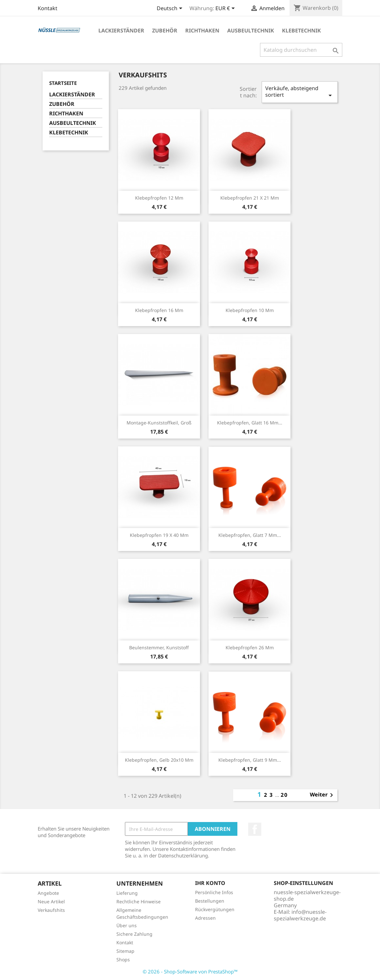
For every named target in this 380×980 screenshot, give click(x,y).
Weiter (323, 795)
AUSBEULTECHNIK (251, 30)
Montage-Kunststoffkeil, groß (159, 423)
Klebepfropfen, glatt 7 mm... (250, 535)
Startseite (63, 83)
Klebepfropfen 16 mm (159, 310)
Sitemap (125, 951)
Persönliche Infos (214, 892)
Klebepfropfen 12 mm (159, 198)
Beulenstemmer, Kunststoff (159, 647)
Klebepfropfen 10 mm (250, 310)
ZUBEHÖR (165, 30)
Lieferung (127, 893)
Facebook (255, 829)
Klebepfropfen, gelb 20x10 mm (159, 760)
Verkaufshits (51, 910)
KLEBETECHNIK (301, 30)
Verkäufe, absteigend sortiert (300, 92)
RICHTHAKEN (202, 30)
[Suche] (301, 50)
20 (284, 795)
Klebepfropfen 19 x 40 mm (159, 535)
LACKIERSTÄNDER (121, 30)
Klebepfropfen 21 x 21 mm (250, 198)
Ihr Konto (210, 883)
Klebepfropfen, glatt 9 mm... (250, 760)
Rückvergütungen (215, 909)
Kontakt (48, 8)
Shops (123, 960)
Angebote (48, 893)
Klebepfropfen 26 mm (250, 647)
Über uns (127, 925)
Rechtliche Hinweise (139, 902)
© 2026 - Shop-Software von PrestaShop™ (190, 971)
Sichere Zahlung (134, 934)
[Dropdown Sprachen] (171, 9)
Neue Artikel (51, 902)
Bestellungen (210, 901)
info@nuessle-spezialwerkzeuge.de (300, 915)
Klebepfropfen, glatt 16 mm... (250, 423)
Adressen (205, 918)
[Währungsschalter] (226, 9)
